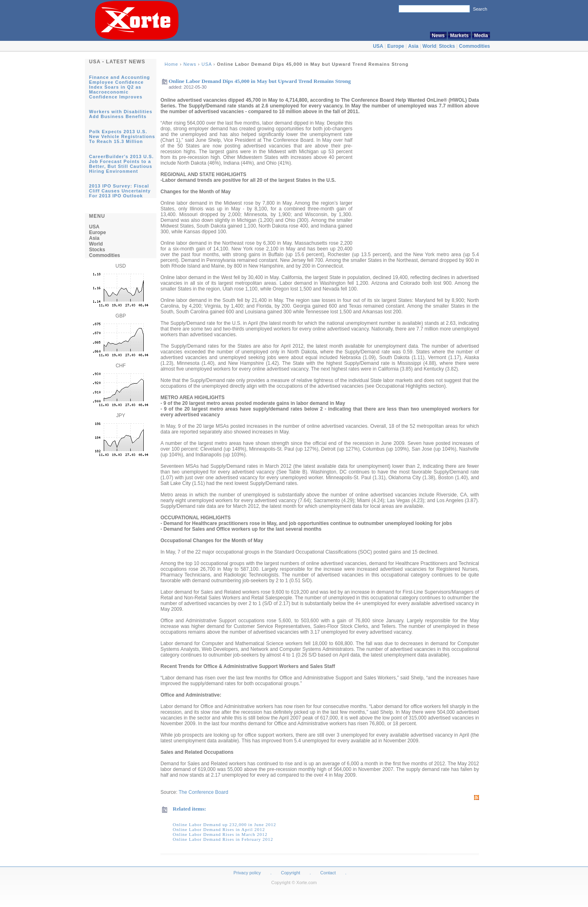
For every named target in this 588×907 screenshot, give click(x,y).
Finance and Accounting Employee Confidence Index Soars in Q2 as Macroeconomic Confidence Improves (119, 87)
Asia (413, 46)
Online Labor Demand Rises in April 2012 (219, 829)
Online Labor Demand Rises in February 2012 (223, 839)
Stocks (447, 46)
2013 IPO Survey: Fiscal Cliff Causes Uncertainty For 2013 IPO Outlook (120, 191)
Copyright (291, 873)
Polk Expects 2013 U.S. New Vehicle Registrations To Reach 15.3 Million (122, 136)
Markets (459, 36)
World (430, 46)
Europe (395, 46)
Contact (328, 873)
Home (171, 64)
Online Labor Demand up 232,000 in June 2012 (224, 824)
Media (481, 36)
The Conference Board (203, 792)
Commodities (474, 46)
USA (378, 46)
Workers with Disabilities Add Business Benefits (121, 114)
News (438, 36)
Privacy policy (247, 873)
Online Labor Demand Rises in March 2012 (220, 834)
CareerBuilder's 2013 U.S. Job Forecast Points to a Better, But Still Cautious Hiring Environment (121, 164)
